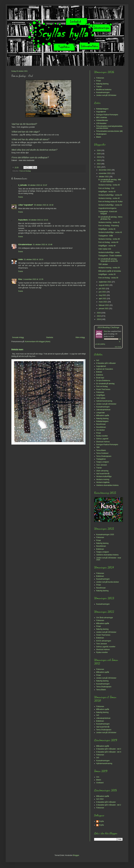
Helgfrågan (101, 395)
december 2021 (105, 170)
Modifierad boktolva (104, 90)
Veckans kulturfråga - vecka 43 (110, 195)
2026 (99, 150)
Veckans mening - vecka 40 (109, 239)
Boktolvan (100, 549)
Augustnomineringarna (107, 208)
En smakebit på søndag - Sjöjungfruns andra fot (108, 260)
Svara (21, 197)
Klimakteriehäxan (25, 245)
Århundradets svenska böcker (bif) (109, 131)
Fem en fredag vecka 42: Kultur (110, 202)
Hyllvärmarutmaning (104, 401)
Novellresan (101, 424)
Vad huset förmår (103, 474)
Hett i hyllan (101, 398)
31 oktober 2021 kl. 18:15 (34, 260)
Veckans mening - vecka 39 (109, 268)
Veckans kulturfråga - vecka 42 (110, 205)
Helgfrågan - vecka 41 (107, 229)
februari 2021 (104, 305)
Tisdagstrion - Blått (106, 236)
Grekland (100, 783)
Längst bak (100, 413)
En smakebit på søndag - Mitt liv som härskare (110, 181)
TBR (98, 447)
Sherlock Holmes (103, 442)
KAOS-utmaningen (104, 641)
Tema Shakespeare (104, 456)
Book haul (100, 378)
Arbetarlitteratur (102, 120)
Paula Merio (23, 220)
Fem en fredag (25, 171)
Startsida (50, 337)
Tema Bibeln (101, 450)
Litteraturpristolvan (103, 410)
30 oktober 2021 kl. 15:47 (37, 185)
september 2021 (105, 282)
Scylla (101, 821)
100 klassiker (101, 123)
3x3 (98, 360)
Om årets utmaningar (105, 618)
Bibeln (99, 137)
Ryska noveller (102, 436)
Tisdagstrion (101, 459)
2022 (99, 164)
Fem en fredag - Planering (109, 226)
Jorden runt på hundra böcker (108, 582)
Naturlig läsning (102, 84)
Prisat (98, 81)
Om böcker (101, 430)
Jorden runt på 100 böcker (106, 95)
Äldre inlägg (80, 337)
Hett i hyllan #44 (105, 249)
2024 (99, 157)
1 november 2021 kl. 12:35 (33, 279)
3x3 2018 (100, 799)
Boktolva (100, 375)
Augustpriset (101, 112)
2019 (99, 316)
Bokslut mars (17, 350)
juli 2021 (102, 289)
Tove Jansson (102, 465)
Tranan (99, 87)
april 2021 (103, 299)
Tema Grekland (102, 453)
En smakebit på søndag (105, 384)
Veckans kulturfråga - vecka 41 (110, 232)
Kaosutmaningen (103, 92)
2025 (99, 154)
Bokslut (99, 372)
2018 (99, 319)
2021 (99, 167)
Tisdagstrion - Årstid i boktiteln (110, 256)
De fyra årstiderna (103, 381)
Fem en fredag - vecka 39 (108, 278)
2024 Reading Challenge (108, 327)
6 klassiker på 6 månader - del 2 (109, 805)
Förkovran (100, 78)
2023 (99, 160)
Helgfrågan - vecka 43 (107, 192)
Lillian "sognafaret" (26, 205)
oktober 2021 (104, 177)
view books (118, 347)
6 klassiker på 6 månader (106, 363)
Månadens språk (103, 415)
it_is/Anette (23, 185)
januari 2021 (104, 309)
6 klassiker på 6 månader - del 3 (109, 749)
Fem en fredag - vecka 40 (108, 242)
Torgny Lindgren (103, 462)
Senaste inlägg (18, 337)
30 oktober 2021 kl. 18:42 (44, 205)
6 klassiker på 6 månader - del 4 (109, 752)
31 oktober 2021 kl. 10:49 (43, 245)
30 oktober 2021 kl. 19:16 (38, 220)
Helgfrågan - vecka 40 (107, 246)
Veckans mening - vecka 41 (109, 222)
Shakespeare (101, 134)
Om (98, 777)
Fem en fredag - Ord (106, 188)
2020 (99, 313)
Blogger (76, 855)
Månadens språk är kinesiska (110, 271)
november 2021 (105, 173)
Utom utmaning (102, 471)
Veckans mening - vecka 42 (109, 198)
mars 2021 (103, 302)
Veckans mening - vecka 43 (109, 185)
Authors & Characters (105, 369)
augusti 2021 (104, 285)
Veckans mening (103, 479)
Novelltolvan (101, 427)
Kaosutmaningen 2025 (105, 535)
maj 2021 (103, 295)
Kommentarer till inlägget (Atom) (38, 342)
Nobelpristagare (102, 109)
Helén (21, 260)
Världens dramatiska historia (107, 485)
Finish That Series (103, 389)
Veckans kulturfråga (104, 476)
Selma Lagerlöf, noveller (106, 647)
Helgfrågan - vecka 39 (107, 274)
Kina (20, 279)
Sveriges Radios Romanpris (107, 115)
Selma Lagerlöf (102, 439)
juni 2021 (103, 292)
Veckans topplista (103, 482)
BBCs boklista (102, 118)
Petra (106, 331)
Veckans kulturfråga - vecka (109, 252)
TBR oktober (103, 264)
